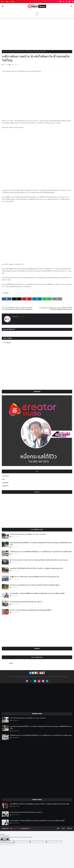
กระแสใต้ (6, 65)
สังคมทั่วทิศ (5, 483)
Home (2, 2)
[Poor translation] (7, 839)
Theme (31, 828)
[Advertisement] (37, 33)
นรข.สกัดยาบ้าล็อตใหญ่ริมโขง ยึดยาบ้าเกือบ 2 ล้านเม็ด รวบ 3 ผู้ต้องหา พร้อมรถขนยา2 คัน (36, 568)
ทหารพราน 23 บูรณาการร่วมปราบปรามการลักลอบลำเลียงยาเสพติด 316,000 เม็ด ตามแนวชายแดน (39, 560)
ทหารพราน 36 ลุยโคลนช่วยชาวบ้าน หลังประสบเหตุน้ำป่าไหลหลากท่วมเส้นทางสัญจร (35, 585)
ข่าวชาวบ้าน (6, 476)
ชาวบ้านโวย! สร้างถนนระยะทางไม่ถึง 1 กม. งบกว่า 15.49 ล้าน (28, 534)
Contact (12, 2)
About (7, 2)
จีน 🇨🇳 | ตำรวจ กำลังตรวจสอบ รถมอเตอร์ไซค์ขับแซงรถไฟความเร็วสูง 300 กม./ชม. (34, 577)
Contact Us (69, 828)
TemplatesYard (16, 828)
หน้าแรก (5, 52)
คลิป (4, 479)
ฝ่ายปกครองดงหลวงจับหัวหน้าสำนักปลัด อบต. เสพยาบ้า (26, 602)
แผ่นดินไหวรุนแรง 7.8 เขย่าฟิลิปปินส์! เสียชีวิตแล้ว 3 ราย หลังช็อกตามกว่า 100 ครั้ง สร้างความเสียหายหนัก (41, 552)
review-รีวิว (6, 486)
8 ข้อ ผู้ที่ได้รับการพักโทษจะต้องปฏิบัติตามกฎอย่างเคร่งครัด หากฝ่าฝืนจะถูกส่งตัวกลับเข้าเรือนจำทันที (39, 804)
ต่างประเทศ (11, 52)
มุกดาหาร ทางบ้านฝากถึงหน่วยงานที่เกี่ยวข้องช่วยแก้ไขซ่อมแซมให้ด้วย (31, 610)
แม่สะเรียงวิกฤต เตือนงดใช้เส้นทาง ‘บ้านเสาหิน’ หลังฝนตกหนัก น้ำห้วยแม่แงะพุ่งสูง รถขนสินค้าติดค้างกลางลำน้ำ (41, 544)
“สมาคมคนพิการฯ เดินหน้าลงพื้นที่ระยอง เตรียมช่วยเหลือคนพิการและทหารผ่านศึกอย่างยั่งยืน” (37, 593)
